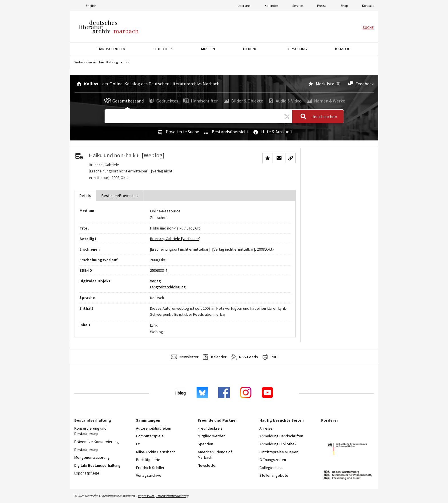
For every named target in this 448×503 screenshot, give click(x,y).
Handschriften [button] (111, 49)
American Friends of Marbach (215, 455)
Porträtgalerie (148, 460)
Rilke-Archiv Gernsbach (156, 452)
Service (298, 6)
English (91, 6)
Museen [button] (208, 49)
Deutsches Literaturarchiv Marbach (109, 27)
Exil (139, 444)
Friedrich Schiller (150, 468)
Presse (322, 6)
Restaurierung (86, 450)
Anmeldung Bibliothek (278, 444)
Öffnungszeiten (273, 460)
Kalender (271, 6)
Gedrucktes (163, 101)
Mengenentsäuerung (92, 457)
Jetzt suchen (317, 117)
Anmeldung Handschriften (281, 436)
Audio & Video (284, 101)
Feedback (360, 84)
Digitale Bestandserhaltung (97, 465)
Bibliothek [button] (163, 49)
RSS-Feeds (244, 357)
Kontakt (368, 6)
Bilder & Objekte (243, 101)
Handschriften (200, 101)
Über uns (244, 6)
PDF (270, 357)
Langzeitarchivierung (168, 287)
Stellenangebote (274, 475)
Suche (368, 27)
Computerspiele (150, 436)
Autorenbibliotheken (154, 428)
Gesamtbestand (124, 101)
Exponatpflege (87, 473)
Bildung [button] (250, 49)
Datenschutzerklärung (172, 496)
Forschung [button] (296, 49)
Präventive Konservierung (97, 442)
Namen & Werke (325, 101)
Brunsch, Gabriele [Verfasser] (175, 239)
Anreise (266, 428)
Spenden (205, 444)
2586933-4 (159, 270)
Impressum (146, 496)
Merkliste (321, 84)
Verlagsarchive (149, 475)
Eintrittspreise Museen (279, 452)
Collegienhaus (271, 468)
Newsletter (185, 357)
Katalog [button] (343, 49)
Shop (344, 6)
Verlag (155, 281)
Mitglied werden (212, 436)
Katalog (112, 62)
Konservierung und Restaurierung (90, 431)
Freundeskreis (210, 428)
